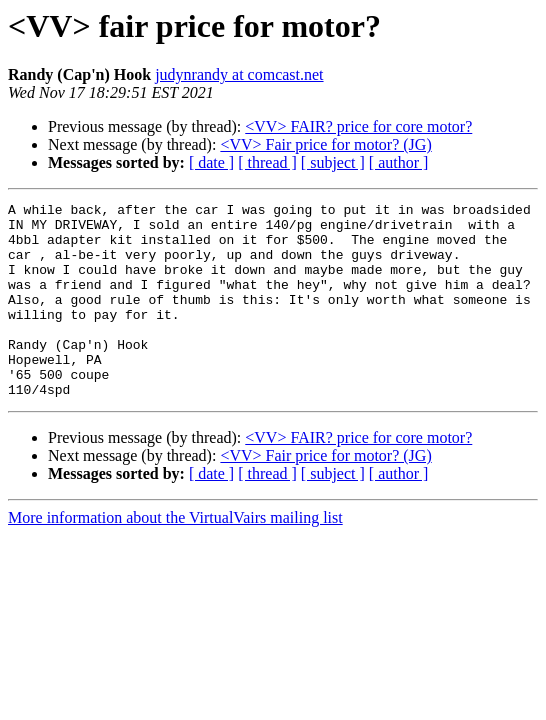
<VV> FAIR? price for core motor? (358, 126)
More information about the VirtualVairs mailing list (175, 556)
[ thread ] (267, 162)
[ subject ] (333, 162)
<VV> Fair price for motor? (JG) (325, 144)
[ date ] (211, 162)
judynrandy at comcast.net (239, 74)
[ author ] (399, 162)
